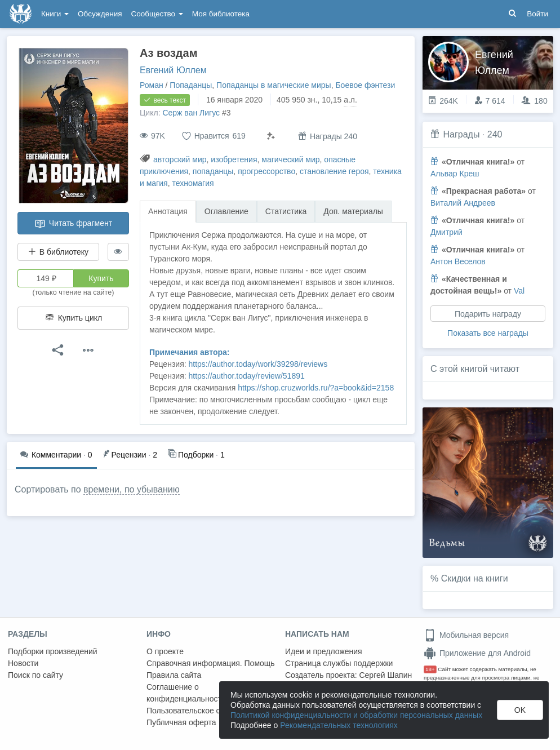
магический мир (290, 159)
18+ (430, 669)
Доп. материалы (353, 211)
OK (520, 710)
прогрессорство (266, 171)
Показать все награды (488, 333)
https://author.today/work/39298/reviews (258, 364)
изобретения (234, 159)
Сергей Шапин (385, 675)
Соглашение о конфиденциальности (186, 693)
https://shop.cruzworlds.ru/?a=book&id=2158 (316, 388)
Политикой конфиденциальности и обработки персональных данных (356, 715)
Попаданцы (191, 85)
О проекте (165, 651)
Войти (537, 14)
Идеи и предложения (324, 651)
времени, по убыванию (132, 489)
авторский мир (180, 159)
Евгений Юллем (173, 70)
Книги (55, 14)
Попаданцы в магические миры (274, 85)
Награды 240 (328, 136)
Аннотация (168, 211)
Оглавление (226, 211)
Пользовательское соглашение (203, 711)
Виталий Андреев (463, 203)
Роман (152, 85)
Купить (101, 278)
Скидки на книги (475, 578)
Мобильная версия (466, 635)
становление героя (334, 171)
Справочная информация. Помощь (211, 663)
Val (519, 291)
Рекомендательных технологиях (339, 725)
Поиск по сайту (35, 675)
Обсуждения (100, 14)
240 (495, 134)
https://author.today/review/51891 (247, 376)
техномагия (193, 183)
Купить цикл (73, 318)
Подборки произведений (53, 651)
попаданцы (213, 171)
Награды (461, 134)
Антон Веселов (458, 261)
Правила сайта (174, 675)
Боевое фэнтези (365, 85)
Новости (23, 663)
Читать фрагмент (73, 224)
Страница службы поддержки (339, 663)
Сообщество (157, 14)
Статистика (286, 211)
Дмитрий (446, 232)
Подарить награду (488, 314)
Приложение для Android (477, 653)
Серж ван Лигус (191, 113)
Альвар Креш (455, 174)
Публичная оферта (181, 722)
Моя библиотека (221, 14)
